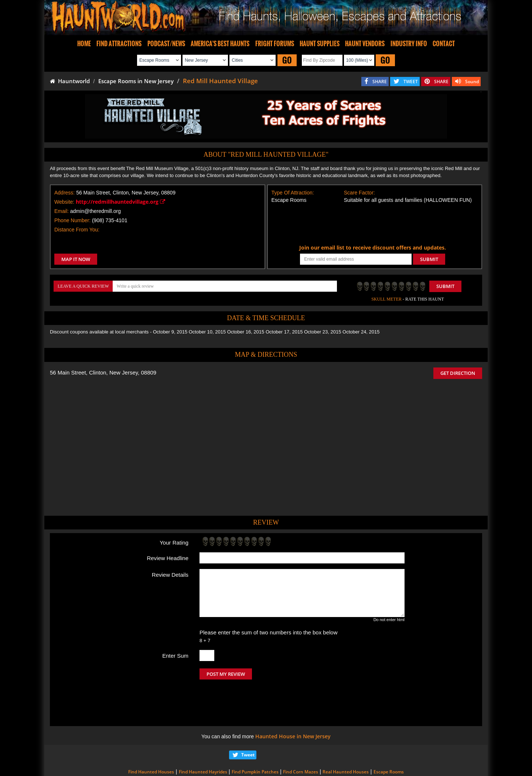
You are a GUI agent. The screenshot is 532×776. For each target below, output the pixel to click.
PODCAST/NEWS (166, 44)
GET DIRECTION (458, 373)
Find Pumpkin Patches (255, 741)
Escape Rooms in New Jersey (136, 81)
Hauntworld (70, 81)
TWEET (411, 82)
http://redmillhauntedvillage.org (120, 202)
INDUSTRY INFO (409, 44)
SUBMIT (429, 259)
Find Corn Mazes (301, 741)
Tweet (248, 724)
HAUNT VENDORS (365, 44)
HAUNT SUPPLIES (320, 44)
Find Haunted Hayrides (203, 741)
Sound (472, 82)
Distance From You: (77, 230)
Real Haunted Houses (346, 741)
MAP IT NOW (76, 259)
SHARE (380, 82)
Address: (64, 193)
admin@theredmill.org (96, 211)
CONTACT (444, 44)
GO (287, 60)
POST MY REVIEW (226, 674)
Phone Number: (72, 220)
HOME (84, 44)
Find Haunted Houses (151, 741)
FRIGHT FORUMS (275, 44)
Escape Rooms (389, 741)
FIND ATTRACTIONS (119, 44)
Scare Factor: (359, 193)
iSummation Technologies (371, 766)
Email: (62, 211)
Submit (445, 286)
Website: (64, 202)
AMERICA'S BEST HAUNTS (220, 44)
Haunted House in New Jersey (293, 705)
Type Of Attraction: (293, 193)
